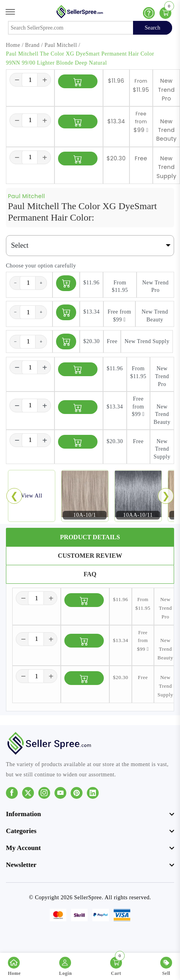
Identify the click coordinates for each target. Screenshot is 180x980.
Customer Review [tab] (90, 556)
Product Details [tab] (90, 537)
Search (153, 28)
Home (13, 45)
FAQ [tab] (90, 574)
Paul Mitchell (61, 45)
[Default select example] (90, 246)
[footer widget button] (90, 814)
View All (32, 496)
